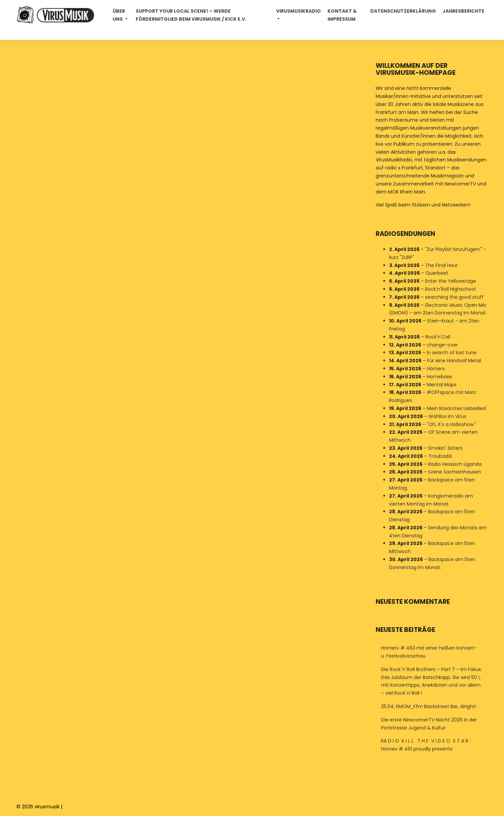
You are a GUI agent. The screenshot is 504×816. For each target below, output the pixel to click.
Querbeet (437, 273)
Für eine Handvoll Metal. (455, 361)
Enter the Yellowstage (451, 281)
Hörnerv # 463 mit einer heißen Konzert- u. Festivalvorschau (429, 652)
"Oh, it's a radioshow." (452, 424)
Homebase (439, 377)
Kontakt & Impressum (342, 15)
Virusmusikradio (298, 11)
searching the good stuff (454, 297)
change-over (442, 345)
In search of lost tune (452, 353)
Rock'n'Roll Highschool (450, 289)
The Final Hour (442, 265)
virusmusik (47, 806)
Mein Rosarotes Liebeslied (456, 408)
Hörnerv (436, 369)
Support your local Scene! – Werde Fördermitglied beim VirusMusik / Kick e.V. (191, 15)
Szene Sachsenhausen (455, 472)
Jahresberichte (463, 11)
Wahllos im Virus (447, 416)
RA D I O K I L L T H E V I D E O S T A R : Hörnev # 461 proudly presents (426, 745)
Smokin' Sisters (445, 448)
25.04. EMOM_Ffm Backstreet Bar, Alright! (429, 706)
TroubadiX (440, 456)
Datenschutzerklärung (403, 11)
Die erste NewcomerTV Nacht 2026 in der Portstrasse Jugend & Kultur (429, 724)
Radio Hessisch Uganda (455, 464)
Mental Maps (442, 385)
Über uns (119, 15)
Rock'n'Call (438, 337)
